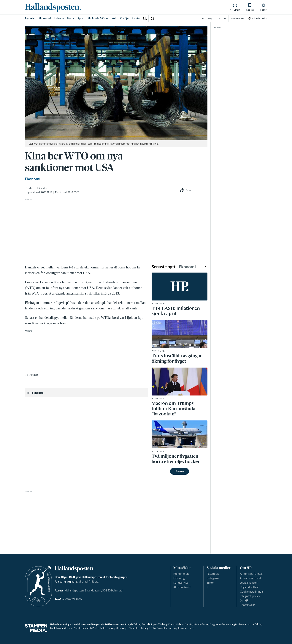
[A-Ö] (145, 18)
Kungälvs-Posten (238, 624)
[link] (53, 7)
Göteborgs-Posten (166, 624)
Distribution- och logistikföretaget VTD (175, 628)
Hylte (71, 18)
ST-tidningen (122, 628)
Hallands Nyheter (184, 624)
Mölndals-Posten (91, 628)
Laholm (59, 18)
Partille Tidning (107, 628)
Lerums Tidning (254, 624)
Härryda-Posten (201, 624)
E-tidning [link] (207, 19)
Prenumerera (181, 574)
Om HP (244, 601)
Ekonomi (33, 179)
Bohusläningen (149, 624)
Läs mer (180, 471)
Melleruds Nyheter (73, 628)
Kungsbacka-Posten (219, 624)
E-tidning (179, 578)
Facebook (213, 574)
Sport (81, 18)
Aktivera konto (182, 587)
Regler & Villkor (249, 587)
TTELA (152, 628)
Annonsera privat (250, 578)
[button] (152, 18)
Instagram (213, 578)
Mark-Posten (57, 628)
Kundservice (181, 583)
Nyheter (30, 18)
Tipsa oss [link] (221, 19)
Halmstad (45, 18)
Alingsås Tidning (133, 624)
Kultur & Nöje (120, 18)
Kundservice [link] (237, 19)
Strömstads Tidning (139, 628)
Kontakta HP (247, 605)
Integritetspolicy (250, 596)
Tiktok (210, 583)
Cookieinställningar (252, 592)
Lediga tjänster (249, 583)
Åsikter (136, 18)
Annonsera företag (251, 574)
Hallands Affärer (98, 18)
